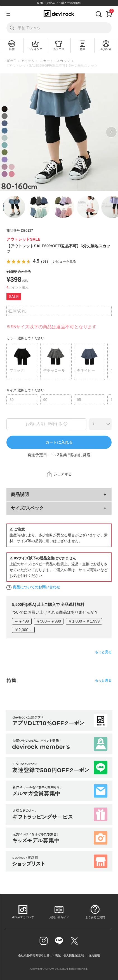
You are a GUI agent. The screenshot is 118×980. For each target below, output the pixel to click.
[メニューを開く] (8, 14)
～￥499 (22, 621)
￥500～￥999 (49, 621)
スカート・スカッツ (55, 61)
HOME (11, 61)
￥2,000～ (23, 630)
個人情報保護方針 (75, 955)
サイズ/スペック (27, 508)
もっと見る (103, 652)
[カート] (109, 14)
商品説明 (20, 494)
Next (111, 132)
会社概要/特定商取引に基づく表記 (40, 955)
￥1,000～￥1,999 (84, 621)
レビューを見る (64, 261)
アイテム (28, 61)
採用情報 (94, 955)
